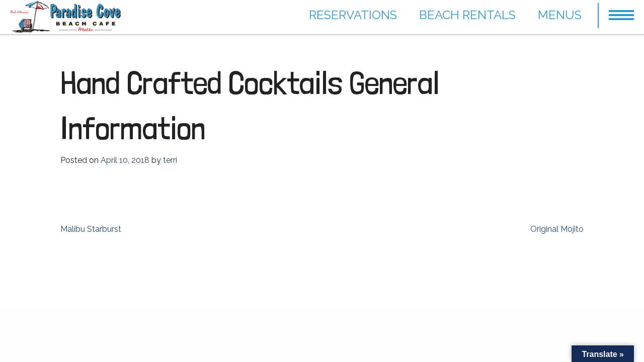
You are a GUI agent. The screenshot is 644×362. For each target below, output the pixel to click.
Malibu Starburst (91, 229)
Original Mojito (557, 229)
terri (170, 160)
